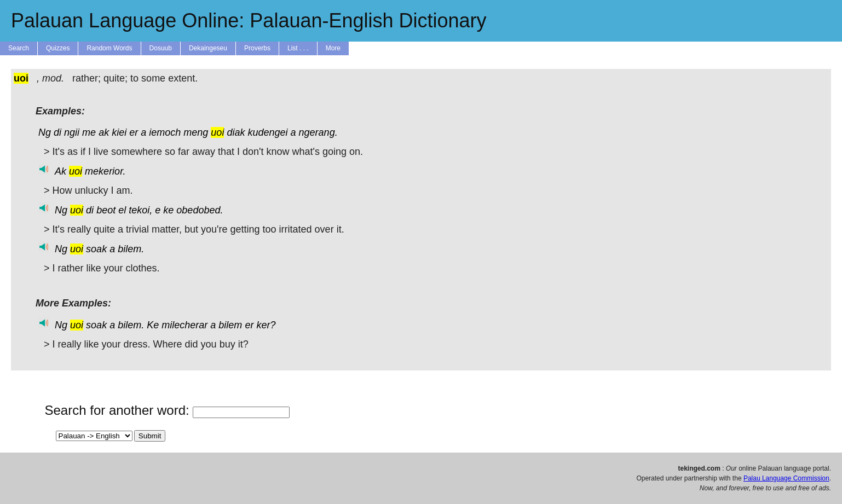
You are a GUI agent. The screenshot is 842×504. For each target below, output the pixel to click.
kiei (119, 132)
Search (19, 48)
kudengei (267, 132)
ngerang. (318, 132)
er (134, 132)
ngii (72, 132)
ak (104, 132)
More (333, 48)
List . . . (298, 48)
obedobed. (200, 210)
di (57, 132)
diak (236, 132)
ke (168, 210)
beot (106, 210)
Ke (153, 325)
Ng (45, 132)
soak (96, 249)
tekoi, (140, 210)
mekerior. (105, 171)
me (89, 132)
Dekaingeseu (208, 48)
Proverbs (257, 48)
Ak (60, 171)
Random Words (109, 48)
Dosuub (161, 48)
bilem (230, 325)
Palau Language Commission (786, 478)
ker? (266, 325)
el (122, 210)
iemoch (165, 132)
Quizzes (58, 48)
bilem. (131, 249)
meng (196, 132)
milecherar (184, 325)
